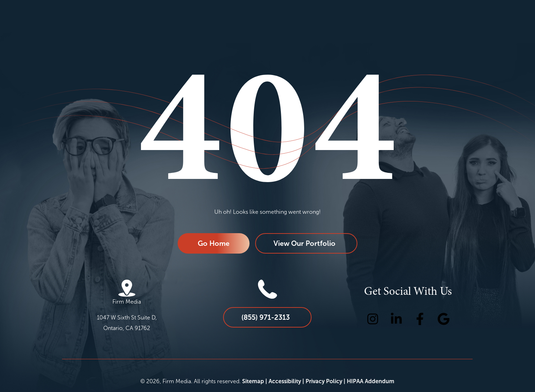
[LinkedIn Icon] (396, 319)
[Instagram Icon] (373, 319)
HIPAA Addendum (371, 381)
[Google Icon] (444, 319)
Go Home (214, 243)
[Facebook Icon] (420, 319)
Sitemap (253, 381)
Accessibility (285, 381)
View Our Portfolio (305, 243)
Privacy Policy (324, 381)
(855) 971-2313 (266, 317)
